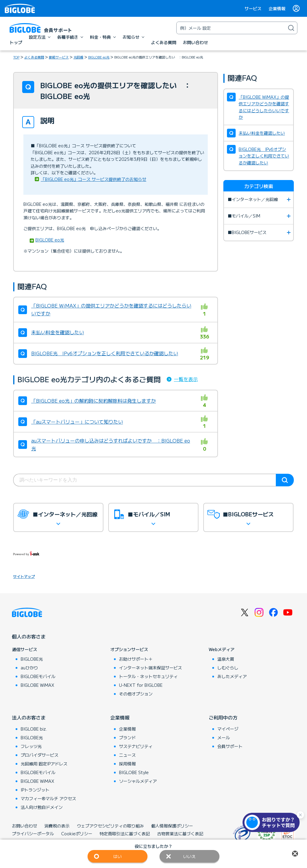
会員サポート (230, 746)
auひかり (29, 668)
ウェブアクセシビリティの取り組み (110, 826)
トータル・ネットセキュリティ (148, 676)
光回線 (78, 57)
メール (224, 737)
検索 (285, 480)
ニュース (127, 755)
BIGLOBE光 (32, 659)
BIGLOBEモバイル (38, 676)
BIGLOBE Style (134, 772)
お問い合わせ (25, 826)
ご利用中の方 (223, 717)
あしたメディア (232, 676)
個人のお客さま (29, 636)
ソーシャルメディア (138, 781)
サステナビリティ (136, 746)
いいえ (189, 856)
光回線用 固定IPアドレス (44, 764)
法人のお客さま (29, 717)
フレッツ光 (31, 746)
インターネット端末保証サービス (151, 668)
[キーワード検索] (231, 28)
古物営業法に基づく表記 (180, 833)
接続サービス (59, 57)
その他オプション (136, 694)
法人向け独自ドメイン (42, 807)
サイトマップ (24, 576)
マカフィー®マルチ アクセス (48, 798)
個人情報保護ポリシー (172, 826)
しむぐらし (228, 668)
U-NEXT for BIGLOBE (141, 685)
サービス (253, 8)
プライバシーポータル (33, 833)
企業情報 (277, 8)
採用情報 (127, 764)
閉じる (295, 854)
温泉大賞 (226, 659)
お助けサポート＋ (136, 659)
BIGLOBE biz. (34, 729)
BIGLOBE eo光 (99, 57)
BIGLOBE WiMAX (37, 685)
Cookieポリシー (77, 833)
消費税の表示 (57, 826)
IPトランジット (35, 790)
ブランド (127, 737)
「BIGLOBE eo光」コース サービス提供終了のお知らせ (94, 179)
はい (118, 856)
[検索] (291, 28)
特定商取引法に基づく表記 (125, 833)
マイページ (228, 729)
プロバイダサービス (40, 755)
